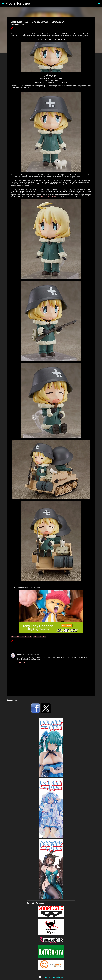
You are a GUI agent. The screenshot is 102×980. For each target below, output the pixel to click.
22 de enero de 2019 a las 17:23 (32, 654)
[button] (12, 28)
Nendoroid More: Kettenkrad (50, 197)
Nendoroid (37, 637)
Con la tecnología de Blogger (51, 977)
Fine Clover (15, 637)
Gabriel (19, 654)
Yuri (44, 637)
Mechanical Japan (19, 3)
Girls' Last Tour (26, 637)
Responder (21, 662)
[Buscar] (99, 3)
